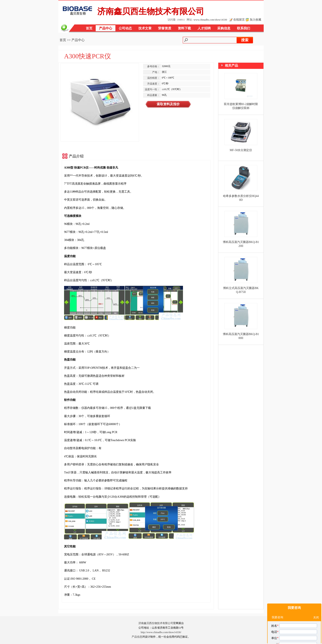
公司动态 (125, 28)
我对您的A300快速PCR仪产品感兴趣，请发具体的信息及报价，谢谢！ (295, 615)
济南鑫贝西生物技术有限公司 (156, 623)
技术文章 (145, 28)
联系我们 (244, 28)
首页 (89, 28)
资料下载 (184, 28)
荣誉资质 (165, 28)
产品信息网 (138, 637)
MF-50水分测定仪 (241, 150)
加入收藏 (255, 20)
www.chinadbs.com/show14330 (210, 20)
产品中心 (106, 28)
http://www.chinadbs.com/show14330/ (161, 632)
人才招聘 (204, 28)
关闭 (316, 573)
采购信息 (224, 28)
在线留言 (239, 20)
